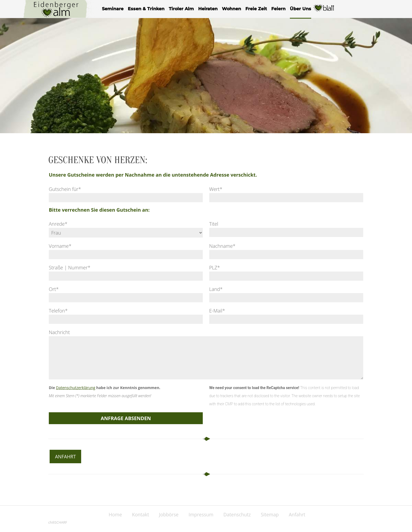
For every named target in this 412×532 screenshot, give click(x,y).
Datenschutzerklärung (75, 388)
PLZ (215, 267)
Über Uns (301, 9)
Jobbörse (168, 514)
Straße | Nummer (70, 267)
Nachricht (59, 332)
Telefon (58, 311)
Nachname (222, 246)
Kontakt (138, 514)
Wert (216, 189)
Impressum (201, 514)
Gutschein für (65, 189)
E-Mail (217, 311)
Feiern (278, 9)
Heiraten (208, 9)
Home (111, 514)
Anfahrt (66, 457)
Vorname (60, 246)
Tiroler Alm (181, 9)
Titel (214, 224)
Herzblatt (324, 11)
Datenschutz (239, 514)
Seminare (113, 9)
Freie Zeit (256, 9)
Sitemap (273, 514)
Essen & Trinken (146, 9)
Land (216, 289)
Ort (54, 289)
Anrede (58, 224)
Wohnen (231, 9)
